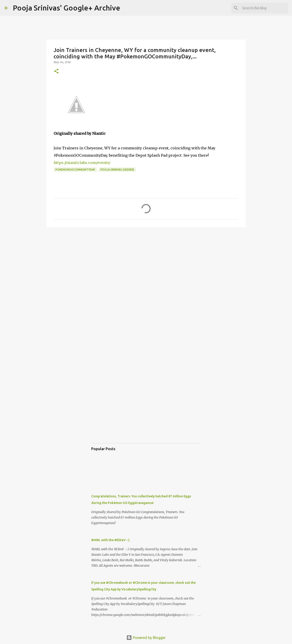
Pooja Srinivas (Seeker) (117, 170)
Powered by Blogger (146, 638)
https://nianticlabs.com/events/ (82, 163)
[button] (56, 71)
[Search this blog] (264, 8)
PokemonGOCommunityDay (75, 170)
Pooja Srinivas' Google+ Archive (66, 8)
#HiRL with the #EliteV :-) (110, 540)
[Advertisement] (146, 266)
